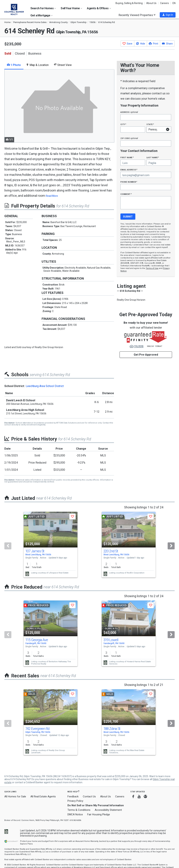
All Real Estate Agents (43, 796)
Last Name (153, 157)
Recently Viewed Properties (137, 15)
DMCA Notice (75, 814)
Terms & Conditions (79, 810)
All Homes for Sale (15, 796)
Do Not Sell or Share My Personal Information (96, 805)
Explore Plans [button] (26, 844)
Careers (164, 3)
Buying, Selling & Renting (129, 3)
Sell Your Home (71, 8)
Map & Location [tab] (37, 65)
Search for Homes (43, 8)
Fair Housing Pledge (99, 814)
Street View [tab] (63, 65)
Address (129, 112)
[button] (168, 15)
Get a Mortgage (42, 15)
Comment (126, 194)
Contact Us (89, 796)
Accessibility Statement (108, 810)
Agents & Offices (99, 8)
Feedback (73, 797)
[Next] (171, 546)
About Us (151, 3)
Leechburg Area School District (45, 386)
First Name (127, 157)
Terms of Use (152, 268)
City (123, 124)
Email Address (129, 170)
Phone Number (129, 182)
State (150, 124)
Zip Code (129, 138)
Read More (52, 196)
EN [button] (174, 3)
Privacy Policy (75, 801)
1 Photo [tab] (14, 65)
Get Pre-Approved (146, 355)
